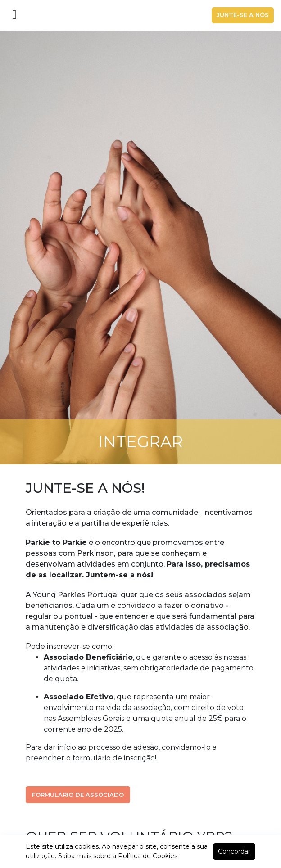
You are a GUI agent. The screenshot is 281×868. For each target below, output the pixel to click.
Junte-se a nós (243, 15)
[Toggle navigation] (14, 15)
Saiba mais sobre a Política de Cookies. (118, 856)
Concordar (234, 851)
